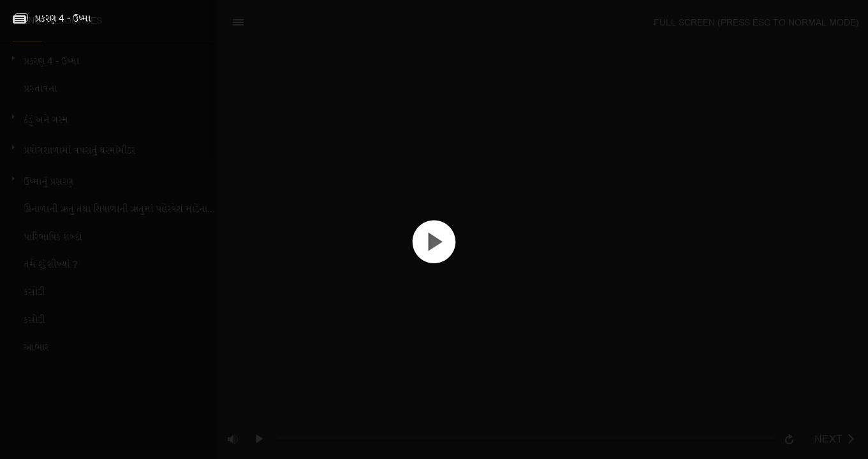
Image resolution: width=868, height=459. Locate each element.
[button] (434, 252)
